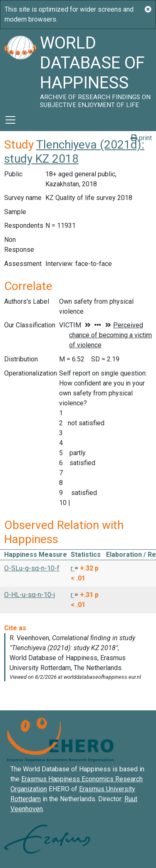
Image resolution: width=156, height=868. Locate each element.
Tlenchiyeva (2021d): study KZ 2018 (74, 152)
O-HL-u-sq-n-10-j (30, 595)
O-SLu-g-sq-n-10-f (32, 568)
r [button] (73, 568)
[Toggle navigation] (10, 120)
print (141, 138)
